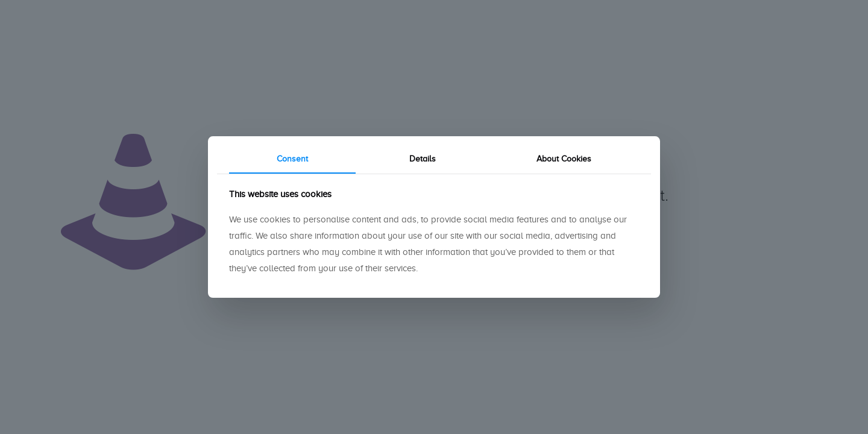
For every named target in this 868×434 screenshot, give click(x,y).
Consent (292, 159)
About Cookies (564, 159)
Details (423, 159)
